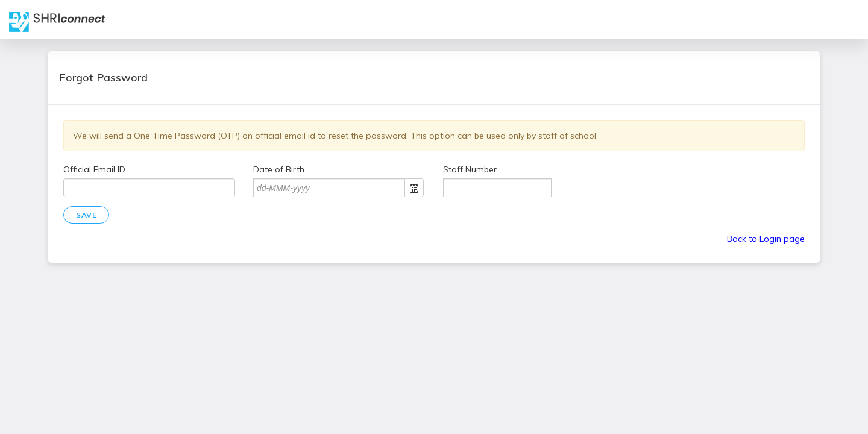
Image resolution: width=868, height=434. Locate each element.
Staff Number (470, 169)
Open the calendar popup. (414, 188)
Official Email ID (94, 169)
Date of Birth (279, 169)
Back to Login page (766, 239)
